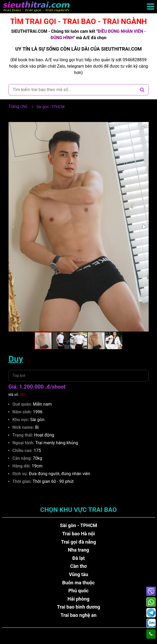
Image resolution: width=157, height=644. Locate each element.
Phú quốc (78, 591)
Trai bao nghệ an (79, 615)
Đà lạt (79, 558)
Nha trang (78, 550)
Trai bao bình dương (78, 607)
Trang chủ (18, 106)
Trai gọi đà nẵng (79, 542)
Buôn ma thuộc (78, 583)
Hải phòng (78, 599)
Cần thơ (79, 566)
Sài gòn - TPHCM (78, 525)
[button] (144, 127)
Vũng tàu (78, 574)
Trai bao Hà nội (78, 534)
